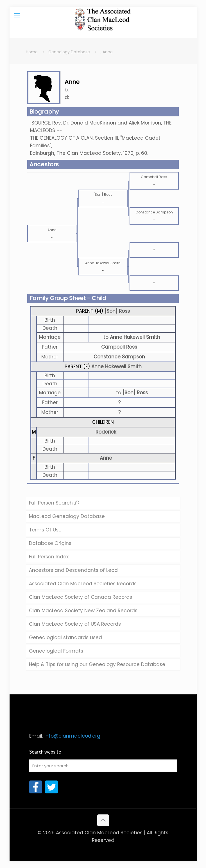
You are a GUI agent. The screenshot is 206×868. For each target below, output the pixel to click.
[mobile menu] (17, 15)
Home (32, 52)
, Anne (107, 52)
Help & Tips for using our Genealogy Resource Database (97, 664)
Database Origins (50, 543)
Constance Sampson (119, 357)
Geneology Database (69, 52)
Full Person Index (49, 557)
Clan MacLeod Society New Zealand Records (83, 611)
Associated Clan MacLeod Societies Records (83, 584)
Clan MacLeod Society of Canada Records (81, 597)
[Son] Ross (117, 311)
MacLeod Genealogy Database (67, 516)
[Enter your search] (103, 766)
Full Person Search (54, 503)
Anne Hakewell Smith (116, 367)
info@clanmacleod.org (72, 736)
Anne (106, 458)
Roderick (106, 432)
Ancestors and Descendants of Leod (73, 570)
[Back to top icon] (103, 820)
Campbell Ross (119, 347)
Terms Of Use (45, 530)
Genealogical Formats (56, 651)
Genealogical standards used (65, 637)
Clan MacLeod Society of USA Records (75, 624)
